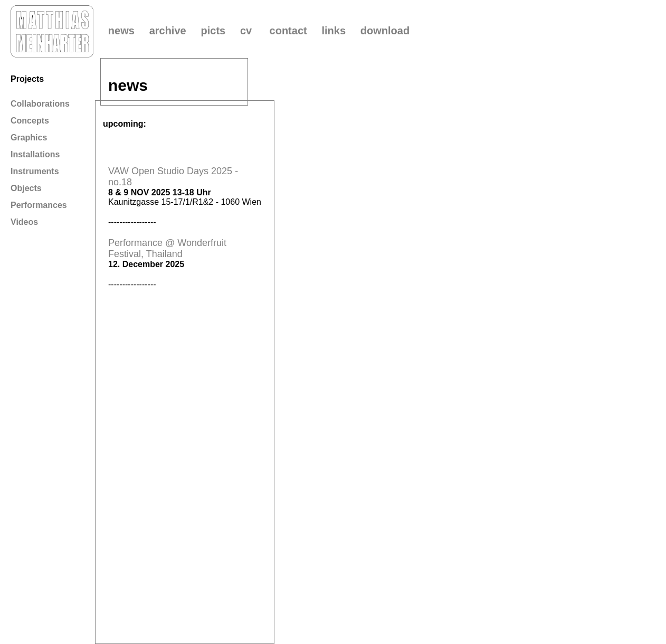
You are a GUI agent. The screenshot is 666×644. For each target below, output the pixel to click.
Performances (39, 205)
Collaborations (40, 104)
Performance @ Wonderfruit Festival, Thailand (167, 248)
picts (213, 31)
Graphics (29, 138)
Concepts (30, 121)
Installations (35, 154)
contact (288, 31)
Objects (26, 188)
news (121, 31)
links (334, 31)
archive (168, 31)
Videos (24, 222)
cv (246, 31)
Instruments (35, 171)
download (385, 31)
